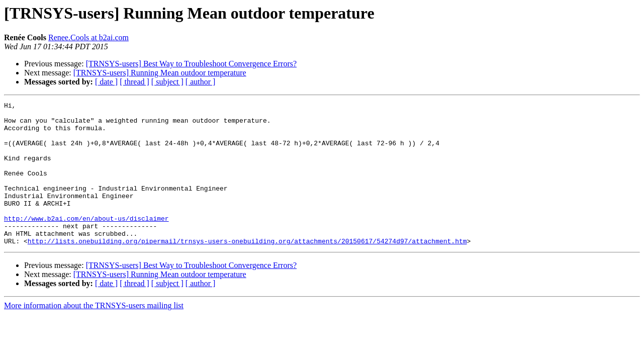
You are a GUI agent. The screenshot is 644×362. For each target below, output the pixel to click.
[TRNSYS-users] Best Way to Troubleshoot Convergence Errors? (191, 64)
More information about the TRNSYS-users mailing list (94, 334)
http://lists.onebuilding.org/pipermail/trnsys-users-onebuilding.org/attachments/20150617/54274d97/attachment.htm (247, 269)
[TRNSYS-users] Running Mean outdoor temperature (160, 73)
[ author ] (201, 82)
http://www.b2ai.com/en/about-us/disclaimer (86, 242)
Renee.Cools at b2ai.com (88, 37)
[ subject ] (167, 82)
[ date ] (106, 82)
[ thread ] (134, 82)
